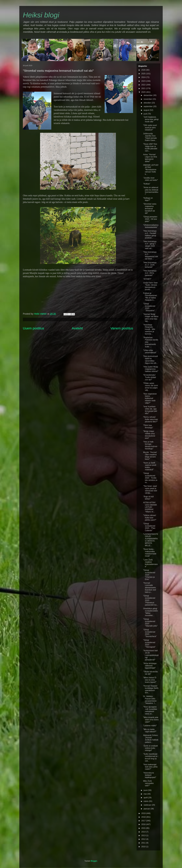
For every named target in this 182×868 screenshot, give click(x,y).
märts (146, 801)
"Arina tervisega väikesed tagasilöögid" (150, 666)
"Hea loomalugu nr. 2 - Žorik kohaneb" (150, 265)
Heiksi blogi (41, 15)
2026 (144, 70)
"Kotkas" (147, 184)
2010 (144, 847)
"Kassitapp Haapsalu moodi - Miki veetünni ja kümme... (149, 329)
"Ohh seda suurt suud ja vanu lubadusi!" (150, 128)
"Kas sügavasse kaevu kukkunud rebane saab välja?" (150, 398)
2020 (144, 92)
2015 (144, 828)
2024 (144, 77)
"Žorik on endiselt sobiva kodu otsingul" (150, 748)
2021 (144, 88)
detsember (148, 95)
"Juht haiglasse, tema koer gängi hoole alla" (151, 119)
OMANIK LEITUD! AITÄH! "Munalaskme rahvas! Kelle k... (151, 170)
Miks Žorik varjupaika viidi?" (148, 783)
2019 (144, 813)
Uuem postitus (33, 328)
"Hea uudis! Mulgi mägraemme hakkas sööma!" (151, 369)
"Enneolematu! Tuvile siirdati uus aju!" (150, 377)
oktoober (148, 103)
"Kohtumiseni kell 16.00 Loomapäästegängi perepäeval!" (151, 655)
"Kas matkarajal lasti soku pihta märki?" (150, 767)
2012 (144, 839)
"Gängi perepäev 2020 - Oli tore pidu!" (150, 219)
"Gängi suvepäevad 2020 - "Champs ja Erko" (149, 575)
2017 (144, 821)
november (148, 99)
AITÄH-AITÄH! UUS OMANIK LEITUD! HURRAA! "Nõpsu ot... (150, 507)
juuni (146, 790)
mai (145, 794)
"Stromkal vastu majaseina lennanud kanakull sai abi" (150, 208)
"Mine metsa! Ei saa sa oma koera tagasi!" (150, 680)
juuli (146, 114)
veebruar (148, 805)
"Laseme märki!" (150, 726)
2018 (144, 817)
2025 (144, 74)
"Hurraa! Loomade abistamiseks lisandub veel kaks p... (150, 588)
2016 (144, 824)
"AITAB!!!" (147, 279)
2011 (144, 843)
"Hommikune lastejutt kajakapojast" (150, 775)
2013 (144, 835)
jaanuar (147, 809)
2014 (144, 832)
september (148, 106)
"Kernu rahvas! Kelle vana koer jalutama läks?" (151, 419)
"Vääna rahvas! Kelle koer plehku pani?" (150, 518)
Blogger (94, 861)
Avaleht (77, 328)
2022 (144, 85)
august (147, 110)
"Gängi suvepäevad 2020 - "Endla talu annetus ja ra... (150, 478)
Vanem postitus (122, 328)
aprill (146, 798)
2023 (144, 81)
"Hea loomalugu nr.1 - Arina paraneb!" (150, 273)
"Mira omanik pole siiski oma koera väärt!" (151, 720)
